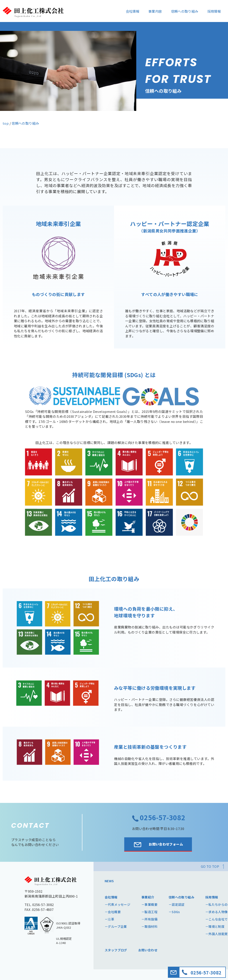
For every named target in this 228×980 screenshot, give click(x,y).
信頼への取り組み (185, 11)
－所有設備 (149, 919)
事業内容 (155, 11)
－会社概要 (113, 912)
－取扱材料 (149, 926)
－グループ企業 (116, 926)
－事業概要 (149, 904)
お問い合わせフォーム (158, 844)
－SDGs (174, 912)
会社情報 (133, 11)
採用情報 (214, 11)
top (6, 123)
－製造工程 (149, 912)
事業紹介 (148, 897)
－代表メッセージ (117, 904)
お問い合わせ (148, 950)
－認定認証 (177, 904)
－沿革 (109, 919)
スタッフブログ (116, 950)
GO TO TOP (210, 866)
